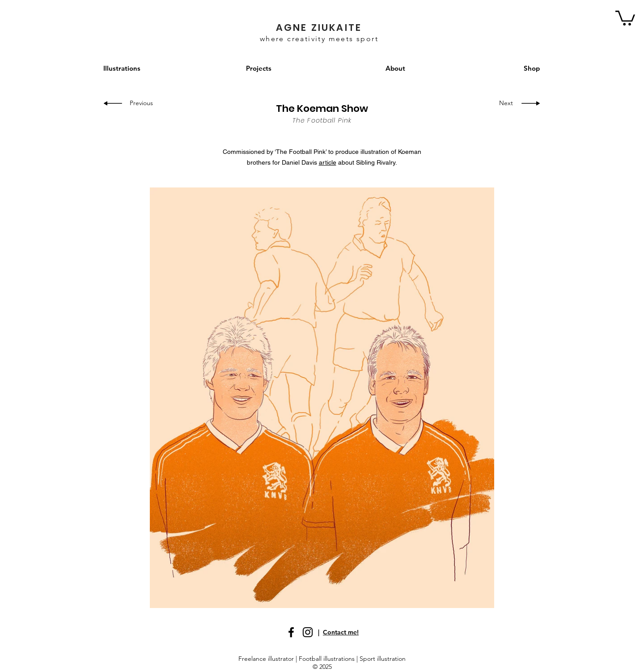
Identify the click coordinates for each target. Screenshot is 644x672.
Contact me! (341, 632)
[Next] (504, 103)
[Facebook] (291, 632)
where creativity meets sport (319, 39)
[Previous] (144, 103)
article (328, 162)
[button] (625, 17)
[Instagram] (308, 632)
